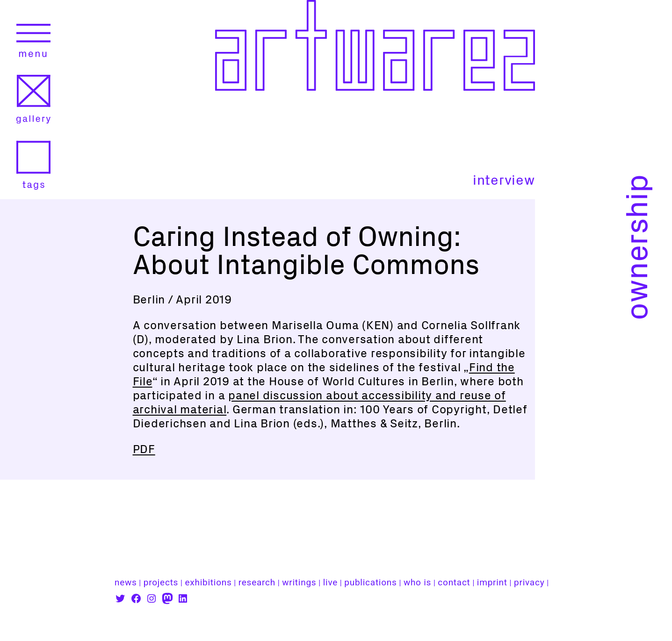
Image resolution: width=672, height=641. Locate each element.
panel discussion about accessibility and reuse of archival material (319, 402)
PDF (144, 449)
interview (504, 180)
